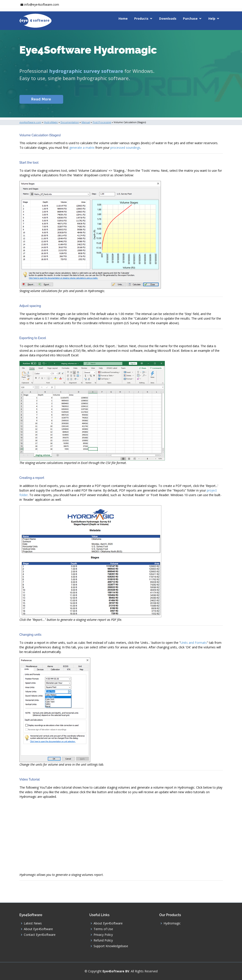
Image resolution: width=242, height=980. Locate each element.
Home (123, 18)
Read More (41, 99)
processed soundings (125, 148)
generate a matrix (82, 148)
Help (212, 18)
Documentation (88, 99)
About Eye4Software (38, 929)
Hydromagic (172, 923)
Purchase (190, 18)
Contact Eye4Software (40, 935)
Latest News (33, 923)
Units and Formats (194, 643)
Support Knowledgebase (111, 946)
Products (141, 18)
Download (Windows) (157, 99)
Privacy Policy (103, 935)
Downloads (168, 18)
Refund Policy (103, 940)
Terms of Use (103, 929)
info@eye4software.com (42, 4)
